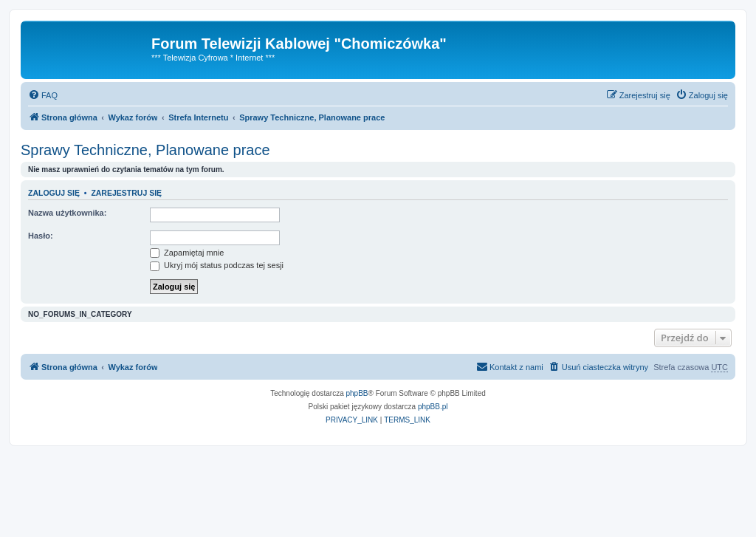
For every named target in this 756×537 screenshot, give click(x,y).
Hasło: (41, 236)
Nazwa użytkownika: (67, 213)
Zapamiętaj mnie (187, 253)
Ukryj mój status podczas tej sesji (217, 265)
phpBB (357, 393)
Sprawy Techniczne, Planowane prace (145, 150)
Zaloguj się (54, 193)
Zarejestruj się (126, 193)
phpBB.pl (433, 407)
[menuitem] (43, 95)
